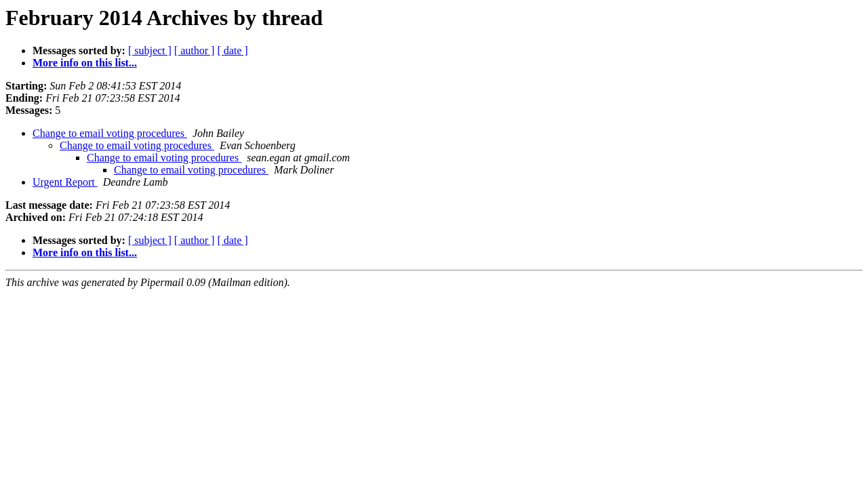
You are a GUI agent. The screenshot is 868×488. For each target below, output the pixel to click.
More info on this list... (85, 63)
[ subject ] (150, 50)
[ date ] (232, 50)
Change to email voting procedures (110, 133)
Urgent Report (65, 182)
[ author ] (195, 50)
